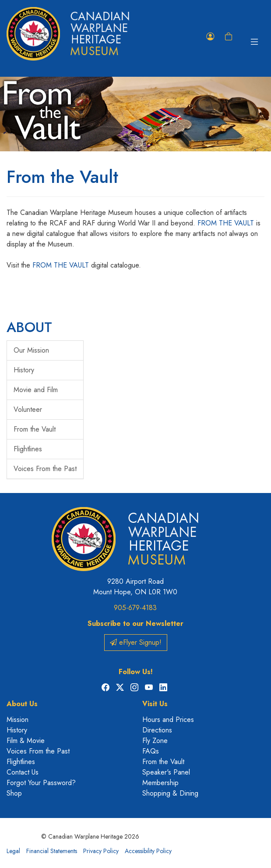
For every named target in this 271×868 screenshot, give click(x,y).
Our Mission (31, 350)
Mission (18, 720)
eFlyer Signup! (136, 642)
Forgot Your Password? (41, 783)
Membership (160, 783)
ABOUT (29, 327)
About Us (22, 704)
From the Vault (35, 429)
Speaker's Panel (166, 772)
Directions (157, 730)
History (24, 370)
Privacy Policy (101, 851)
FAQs (151, 751)
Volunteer (28, 409)
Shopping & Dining (170, 793)
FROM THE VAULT (227, 223)
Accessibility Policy (148, 851)
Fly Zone (155, 741)
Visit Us (155, 704)
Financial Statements (52, 851)
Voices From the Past (45, 469)
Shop (14, 793)
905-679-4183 (135, 608)
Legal (13, 851)
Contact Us (23, 772)
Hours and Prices (168, 720)
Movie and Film (36, 390)
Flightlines (28, 449)
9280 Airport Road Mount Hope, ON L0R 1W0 (135, 587)
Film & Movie (26, 741)
